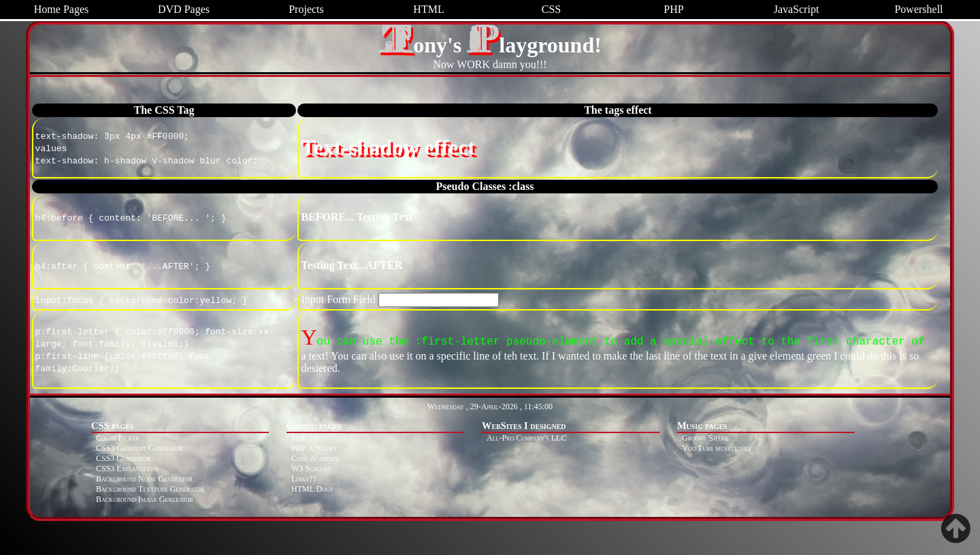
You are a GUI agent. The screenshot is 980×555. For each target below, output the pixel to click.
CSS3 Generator (124, 458)
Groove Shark (705, 438)
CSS (551, 9)
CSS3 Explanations (128, 469)
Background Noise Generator (144, 479)
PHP (673, 9)
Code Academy (315, 458)
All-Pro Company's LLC (526, 438)
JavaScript (797, 9)
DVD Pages (184, 9)
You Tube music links (716, 448)
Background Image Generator (145, 499)
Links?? (304, 479)
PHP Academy (314, 448)
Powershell (918, 9)
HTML (428, 9)
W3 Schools (311, 469)
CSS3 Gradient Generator (139, 448)
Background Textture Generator (150, 489)
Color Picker (117, 438)
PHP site (305, 438)
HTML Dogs (312, 489)
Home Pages (61, 9)
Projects (306, 9)
